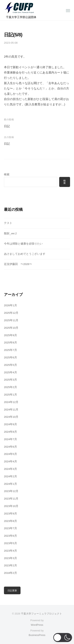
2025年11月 (11, 320)
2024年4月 (10, 461)
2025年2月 (10, 387)
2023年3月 (10, 558)
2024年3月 (10, 469)
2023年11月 (11, 499)
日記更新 (12, 591)
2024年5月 (10, 454)
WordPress (37, 625)
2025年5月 (10, 365)
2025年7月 (10, 350)
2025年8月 (10, 343)
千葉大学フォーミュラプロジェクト (41, 614)
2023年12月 (11, 491)
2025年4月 (10, 372)
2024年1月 (10, 484)
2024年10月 (11, 417)
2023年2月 (10, 565)
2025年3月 (10, 380)
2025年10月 (11, 328)
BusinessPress (37, 635)
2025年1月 (10, 395)
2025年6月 (10, 357)
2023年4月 (10, 551)
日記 (7, 126)
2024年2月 (10, 476)
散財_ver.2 (10, 233)
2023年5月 (10, 543)
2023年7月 (10, 528)
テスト (8, 223)
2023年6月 (10, 536)
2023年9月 (10, 514)
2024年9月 (10, 424)
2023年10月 (11, 506)
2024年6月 (10, 447)
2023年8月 (10, 521)
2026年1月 (10, 305)
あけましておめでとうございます (25, 254)
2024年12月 (11, 402)
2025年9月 (10, 335)
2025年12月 (11, 313)
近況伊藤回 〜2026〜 (18, 264)
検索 (7, 174)
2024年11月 (11, 410)
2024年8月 (10, 432)
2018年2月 (10, 573)
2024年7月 (10, 439)
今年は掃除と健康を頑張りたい (23, 244)
